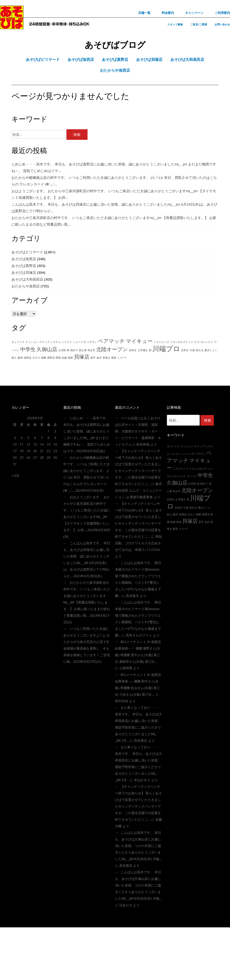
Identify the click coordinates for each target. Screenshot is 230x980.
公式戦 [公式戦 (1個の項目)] (62, 350)
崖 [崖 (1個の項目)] (150, 350)
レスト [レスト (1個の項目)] (209, 342)
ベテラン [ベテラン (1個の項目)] (92, 342)
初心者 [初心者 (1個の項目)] (83, 350)
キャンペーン (194, 13)
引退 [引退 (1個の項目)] (192, 350)
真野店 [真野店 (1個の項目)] (51, 358)
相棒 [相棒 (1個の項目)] (44, 358)
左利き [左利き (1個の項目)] (185, 350)
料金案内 (168, 13)
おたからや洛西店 (26, 286)
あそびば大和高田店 (27, 279)
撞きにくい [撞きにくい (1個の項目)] (211, 350)
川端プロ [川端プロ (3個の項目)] (166, 349)
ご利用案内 (222, 13)
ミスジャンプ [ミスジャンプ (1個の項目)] (161, 342)
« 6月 (15, 476)
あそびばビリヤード (27, 252)
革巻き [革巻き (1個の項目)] (106, 358)
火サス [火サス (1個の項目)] (36, 358)
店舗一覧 (144, 13)
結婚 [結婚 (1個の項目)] (64, 358)
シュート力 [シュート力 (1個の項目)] (79, 342)
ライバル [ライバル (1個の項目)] (199, 342)
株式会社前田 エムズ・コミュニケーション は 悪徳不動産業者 (138, 490)
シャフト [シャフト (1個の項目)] (67, 342)
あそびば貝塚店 (24, 272)
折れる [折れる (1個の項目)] (200, 350)
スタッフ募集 (175, 24)
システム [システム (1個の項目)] (56, 342)
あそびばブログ (115, 45)
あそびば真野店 (24, 266)
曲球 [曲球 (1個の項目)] (20, 358)
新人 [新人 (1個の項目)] (14, 358)
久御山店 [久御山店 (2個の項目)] (47, 349)
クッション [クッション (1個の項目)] (32, 342)
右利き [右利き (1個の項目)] (133, 350)
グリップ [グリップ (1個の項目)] (44, 342)
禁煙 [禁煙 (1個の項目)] (58, 358)
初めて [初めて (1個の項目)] (74, 350)
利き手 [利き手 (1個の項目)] (91, 350)
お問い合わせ (222, 24)
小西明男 (126, 668)
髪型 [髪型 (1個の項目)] (114, 358)
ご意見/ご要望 (199, 24)
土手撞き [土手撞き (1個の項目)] (143, 350)
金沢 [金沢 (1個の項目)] (99, 358)
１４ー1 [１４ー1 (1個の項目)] (122, 358)
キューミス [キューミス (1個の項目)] (18, 342)
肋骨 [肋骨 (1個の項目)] (70, 358)
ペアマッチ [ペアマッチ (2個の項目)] (111, 341)
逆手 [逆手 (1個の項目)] (93, 358)
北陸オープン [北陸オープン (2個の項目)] (112, 349)
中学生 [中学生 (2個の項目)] (28, 349)
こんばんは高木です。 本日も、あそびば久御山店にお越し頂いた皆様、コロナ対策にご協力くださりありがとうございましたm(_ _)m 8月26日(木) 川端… (138, 846)
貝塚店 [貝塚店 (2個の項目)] (82, 357)
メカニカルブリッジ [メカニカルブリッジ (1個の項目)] (182, 342)
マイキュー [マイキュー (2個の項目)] (139, 341)
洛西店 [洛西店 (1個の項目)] (28, 358)
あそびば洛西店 (24, 259)
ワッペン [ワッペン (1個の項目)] (192, 476)
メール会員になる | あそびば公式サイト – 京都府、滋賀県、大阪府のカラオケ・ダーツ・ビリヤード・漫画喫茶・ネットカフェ (138, 431)
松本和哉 (143, 444)
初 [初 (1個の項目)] (68, 350)
